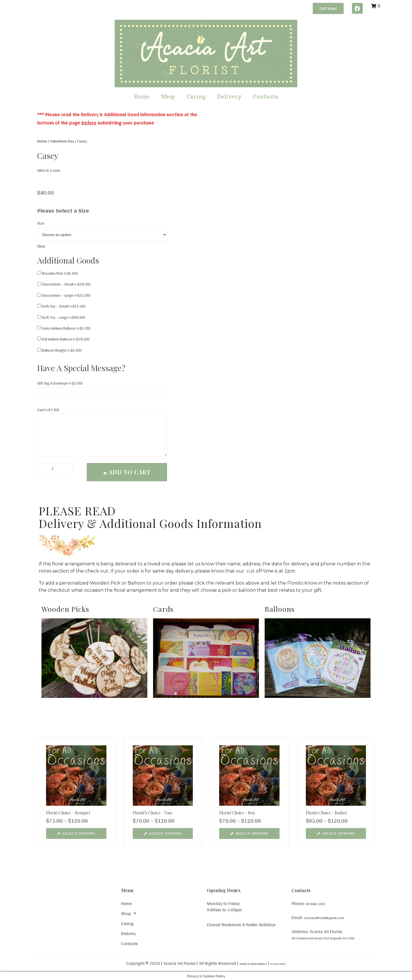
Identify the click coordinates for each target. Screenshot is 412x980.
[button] (328, 8)
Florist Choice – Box (237, 813)
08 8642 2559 (320, 903)
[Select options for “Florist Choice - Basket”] (336, 834)
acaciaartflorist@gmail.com (330, 917)
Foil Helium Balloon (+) (63, 339)
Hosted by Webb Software (248, 963)
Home (142, 97)
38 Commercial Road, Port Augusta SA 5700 (334, 937)
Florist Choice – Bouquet (68, 813)
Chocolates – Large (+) (64, 295)
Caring (196, 97)
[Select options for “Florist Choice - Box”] (249, 834)
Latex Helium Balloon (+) (64, 328)
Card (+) (48, 410)
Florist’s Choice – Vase (153, 813)
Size (41, 223)
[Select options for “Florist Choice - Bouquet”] (76, 834)
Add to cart (130, 472)
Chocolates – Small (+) (64, 284)
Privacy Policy (288, 963)
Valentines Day (62, 141)
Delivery (229, 97)
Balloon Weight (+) (59, 350)
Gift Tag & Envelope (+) (60, 383)
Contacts (266, 97)
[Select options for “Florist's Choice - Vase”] (163, 834)
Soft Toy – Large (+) (61, 317)
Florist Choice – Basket (326, 813)
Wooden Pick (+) (58, 273)
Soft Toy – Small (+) (61, 306)
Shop (168, 97)
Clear (41, 246)
